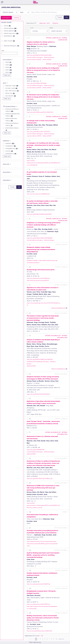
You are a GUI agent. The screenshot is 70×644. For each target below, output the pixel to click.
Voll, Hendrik (11, 96)
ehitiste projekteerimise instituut (13, 115)
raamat (7, 26)
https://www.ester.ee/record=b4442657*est (38, 584)
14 (30, 374)
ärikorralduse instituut (12, 129)
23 (30, 570)
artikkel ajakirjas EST (53, 38)
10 (30, 267)
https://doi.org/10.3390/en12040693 (37, 83)
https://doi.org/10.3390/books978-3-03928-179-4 (40, 112)
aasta (3, 51)
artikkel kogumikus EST (53, 336)
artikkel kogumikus (11, 33)
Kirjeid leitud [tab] (31, 23)
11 (30, 285)
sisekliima (10, 143)
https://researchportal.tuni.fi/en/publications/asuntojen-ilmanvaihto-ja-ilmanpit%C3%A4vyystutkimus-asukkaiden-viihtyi (42, 544)
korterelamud (11, 154)
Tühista (60, 17)
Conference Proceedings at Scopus (38, 362)
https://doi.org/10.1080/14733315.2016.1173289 (39, 55)
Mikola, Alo (10, 93)
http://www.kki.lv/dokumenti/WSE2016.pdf (38, 194)
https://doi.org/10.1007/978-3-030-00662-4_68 (40, 479)
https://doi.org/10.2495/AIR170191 (36, 450)
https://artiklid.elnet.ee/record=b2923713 (38, 281)
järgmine (61, 639)
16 (30, 419)
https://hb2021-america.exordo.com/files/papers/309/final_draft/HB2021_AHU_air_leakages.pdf (43, 163)
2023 (9, 70)
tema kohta (7, 172)
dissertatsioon (9, 36)
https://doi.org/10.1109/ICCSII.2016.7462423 (38, 394)
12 (30, 313)
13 (30, 336)
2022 (9, 73)
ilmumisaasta (8, 60)
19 (30, 483)
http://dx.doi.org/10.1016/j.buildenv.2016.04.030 (39, 631)
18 (30, 458)
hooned (9, 151)
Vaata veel (7, 75)
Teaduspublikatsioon (12, 46)
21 (30, 528)
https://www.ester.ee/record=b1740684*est (38, 278)
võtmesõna (7, 180)
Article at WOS (47, 60)
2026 (8, 62)
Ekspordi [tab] (55, 23)
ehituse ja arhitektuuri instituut (12, 110)
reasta (51, 28)
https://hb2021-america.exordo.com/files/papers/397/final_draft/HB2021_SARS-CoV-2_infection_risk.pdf (43, 505)
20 (30, 512)
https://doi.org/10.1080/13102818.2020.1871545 (39, 214)
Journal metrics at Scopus (35, 57)
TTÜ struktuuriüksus (10, 107)
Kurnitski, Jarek (12, 88)
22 (30, 550)
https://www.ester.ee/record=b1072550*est (38, 604)
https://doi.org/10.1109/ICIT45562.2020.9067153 (40, 359)
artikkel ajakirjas (10, 28)
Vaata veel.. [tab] (44, 23)
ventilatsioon (11, 146)
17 (30, 432)
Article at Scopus (49, 57)
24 (30, 588)
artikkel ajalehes (10, 31)
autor (5, 83)
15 (30, 399)
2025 (9, 65)
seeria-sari (7, 164)
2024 (8, 67)
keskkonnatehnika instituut (11, 120)
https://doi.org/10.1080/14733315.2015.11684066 (40, 238)
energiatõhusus (12, 149)
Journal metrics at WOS (34, 60)
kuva (32, 28)
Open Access (9, 41)
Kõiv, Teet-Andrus (12, 91)
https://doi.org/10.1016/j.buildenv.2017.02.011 (38, 132)
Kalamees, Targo (12, 86)
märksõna (7, 141)
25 (30, 613)
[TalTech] (35, 2)
